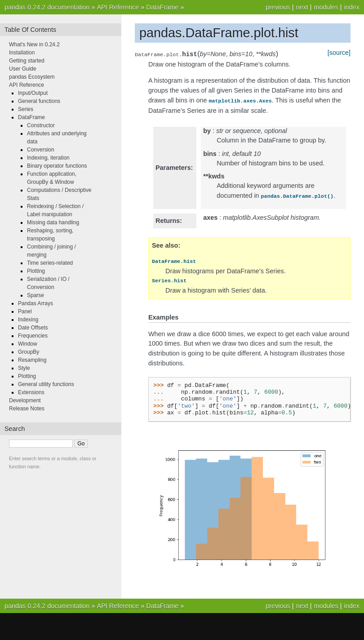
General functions (39, 101)
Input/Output (33, 93)
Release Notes (27, 409)
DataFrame (162, 7)
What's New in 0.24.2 (34, 44)
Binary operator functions (57, 166)
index (352, 7)
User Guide (23, 69)
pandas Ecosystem (32, 77)
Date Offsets (33, 328)
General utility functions (46, 384)
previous (278, 7)
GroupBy (29, 352)
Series (26, 109)
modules (326, 7)
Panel (25, 311)
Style (24, 368)
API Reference (118, 7)
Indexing (28, 320)
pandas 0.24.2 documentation (47, 7)
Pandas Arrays (36, 303)
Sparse (36, 295)
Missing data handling (53, 222)
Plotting (36, 271)
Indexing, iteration (48, 158)
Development (25, 400)
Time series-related (50, 263)
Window (28, 344)
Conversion (41, 150)
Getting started (27, 61)
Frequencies (33, 336)
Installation (22, 53)
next (302, 7)
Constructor (41, 125)
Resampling (32, 360)
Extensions (31, 392)
